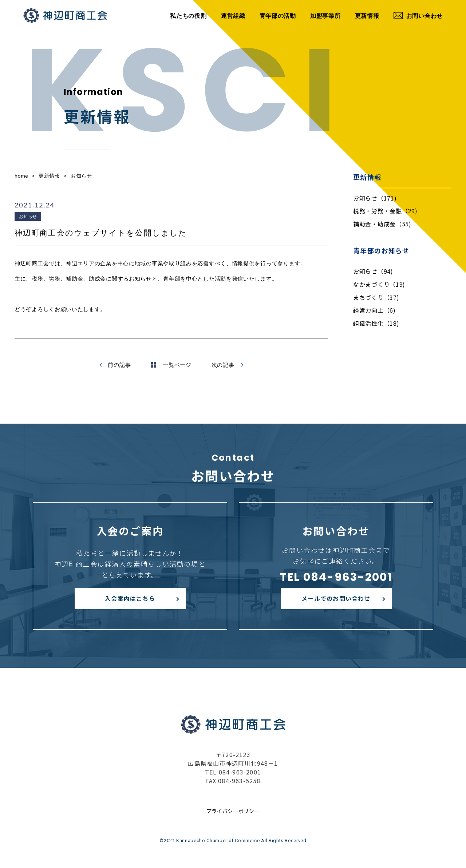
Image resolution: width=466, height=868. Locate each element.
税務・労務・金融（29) (385, 211)
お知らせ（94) (373, 271)
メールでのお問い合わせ (336, 598)
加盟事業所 (325, 15)
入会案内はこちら (130, 598)
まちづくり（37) (376, 297)
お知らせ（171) (375, 198)
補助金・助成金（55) (382, 224)
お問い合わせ (418, 15)
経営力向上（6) (374, 310)
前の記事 (119, 365)
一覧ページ (171, 365)
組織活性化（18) (376, 323)
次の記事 (223, 365)
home (21, 176)
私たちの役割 (188, 15)
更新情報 (367, 15)
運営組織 (233, 15)
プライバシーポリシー (233, 811)
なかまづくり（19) (379, 284)
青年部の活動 (278, 15)
